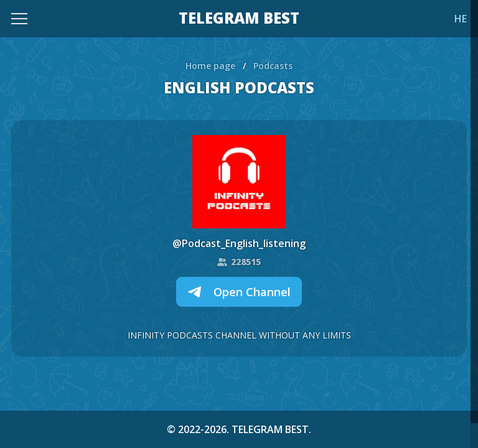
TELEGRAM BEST (239, 19)
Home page (210, 66)
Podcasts (273, 66)
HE (461, 19)
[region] (239, 224)
